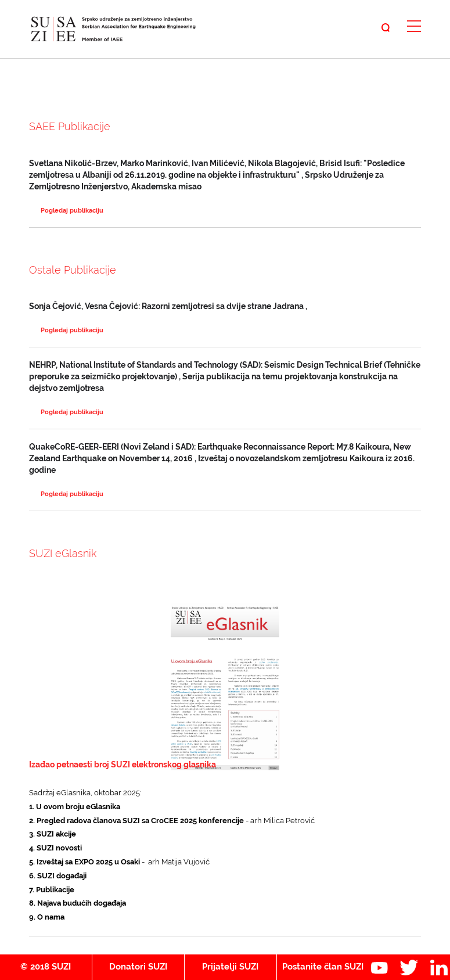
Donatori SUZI (138, 967)
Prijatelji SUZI (230, 967)
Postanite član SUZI (323, 967)
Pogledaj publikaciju (72, 211)
